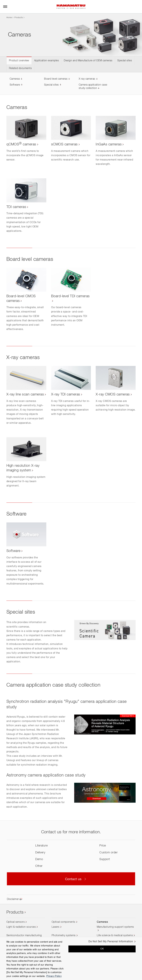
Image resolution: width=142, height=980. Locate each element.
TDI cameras (16, 207)
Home (9, 18)
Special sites (125, 61)
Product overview (19, 61)
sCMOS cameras (64, 144)
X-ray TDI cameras (66, 395)
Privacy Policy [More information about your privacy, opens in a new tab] (54, 976)
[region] (71, 958)
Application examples (47, 61)
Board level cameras (56, 79)
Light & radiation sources (21, 927)
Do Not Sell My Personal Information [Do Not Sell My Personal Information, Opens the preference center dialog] (111, 942)
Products (19, 18)
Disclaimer (13, 899)
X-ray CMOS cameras (113, 395)
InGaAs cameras (109, 144)
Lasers (56, 927)
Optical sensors (16, 922)
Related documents (20, 68)
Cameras (15, 79)
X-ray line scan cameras (25, 395)
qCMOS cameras (21, 144)
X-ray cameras (87, 79)
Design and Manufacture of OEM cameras (88, 61)
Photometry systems (64, 936)
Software (15, 85)
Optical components (63, 922)
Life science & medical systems (115, 936)
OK (102, 949)
